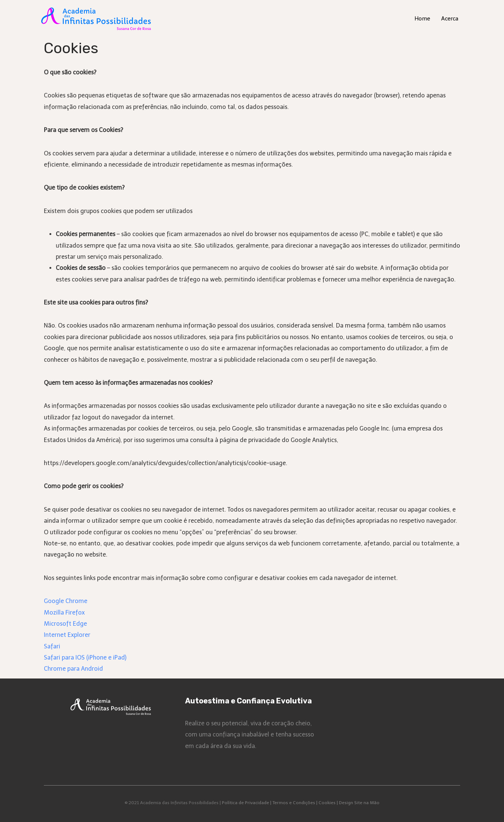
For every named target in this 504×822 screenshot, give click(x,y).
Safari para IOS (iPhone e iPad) (85, 657)
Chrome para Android (73, 669)
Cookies (327, 803)
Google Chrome (66, 601)
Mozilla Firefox (64, 613)
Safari (52, 646)
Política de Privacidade (245, 803)
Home (422, 19)
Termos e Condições (294, 803)
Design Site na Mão (359, 803)
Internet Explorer (67, 635)
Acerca (450, 19)
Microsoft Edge (65, 624)
